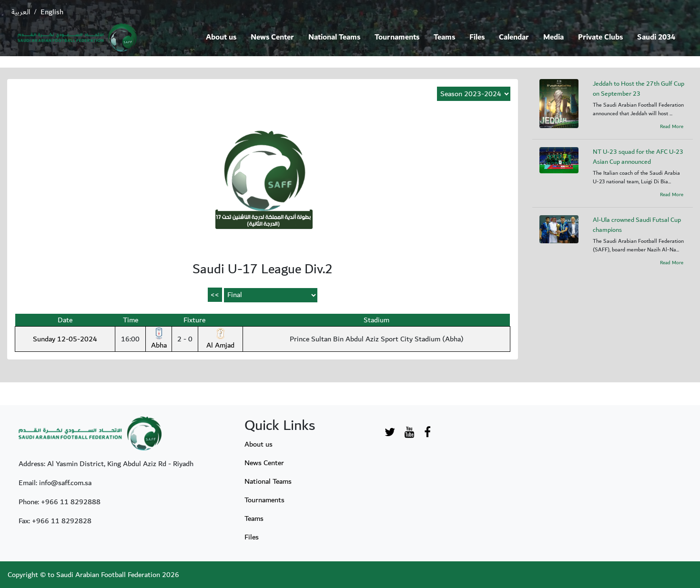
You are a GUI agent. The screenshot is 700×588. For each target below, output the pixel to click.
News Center (272, 37)
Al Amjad (220, 339)
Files (477, 37)
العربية (21, 12)
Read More (672, 127)
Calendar (514, 37)
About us (221, 37)
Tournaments (397, 37)
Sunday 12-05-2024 (65, 339)
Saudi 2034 (656, 37)
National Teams (334, 37)
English (52, 12)
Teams (444, 37)
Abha (159, 339)
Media (553, 37)
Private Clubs (600, 37)
